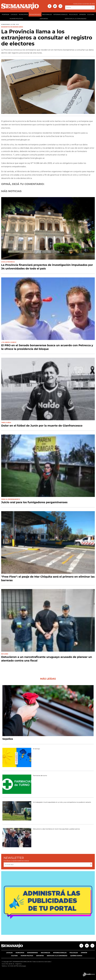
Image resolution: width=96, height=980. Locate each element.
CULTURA (91, 14)
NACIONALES (47, 14)
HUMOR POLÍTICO (16, 19)
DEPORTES (44, 19)
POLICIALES (73, 14)
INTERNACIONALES (60, 14)
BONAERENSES (35, 14)
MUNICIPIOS (23, 14)
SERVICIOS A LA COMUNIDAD (76, 19)
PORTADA (6, 14)
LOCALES (14, 14)
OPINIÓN (82, 14)
